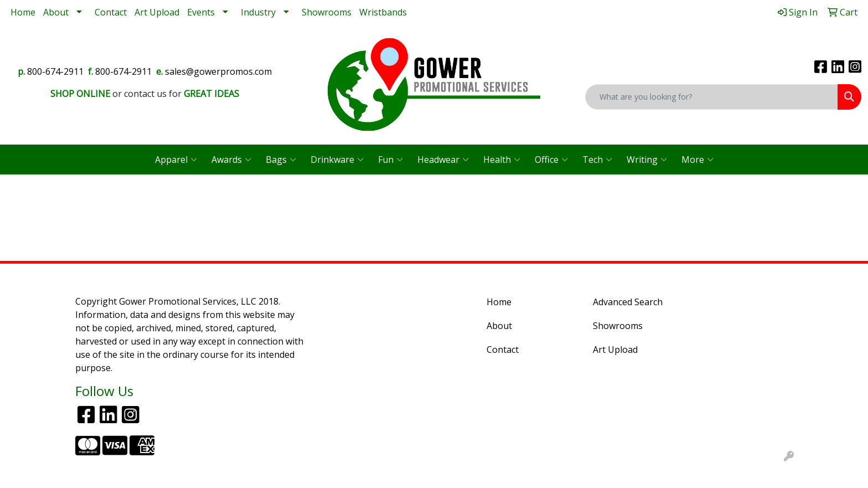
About (56, 12)
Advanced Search (628, 302)
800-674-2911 (55, 71)
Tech (597, 160)
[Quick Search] (712, 97)
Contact (111, 12)
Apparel (176, 160)
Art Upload (157, 12)
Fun (391, 160)
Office (551, 160)
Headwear (443, 160)
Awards (231, 160)
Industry (258, 12)
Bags (281, 160)
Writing (647, 160)
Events (201, 12)
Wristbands (383, 12)
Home (23, 12)
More (697, 160)
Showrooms (327, 12)
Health (502, 160)
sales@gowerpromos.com (218, 71)
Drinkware (337, 160)
